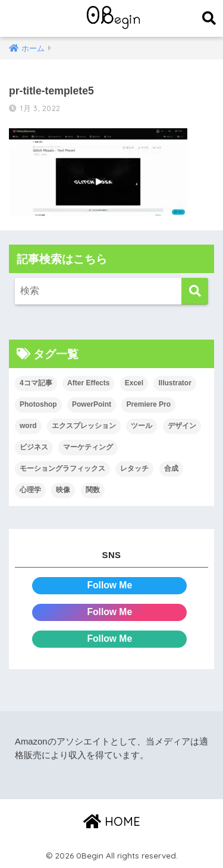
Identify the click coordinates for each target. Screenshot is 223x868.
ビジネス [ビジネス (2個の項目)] (34, 447)
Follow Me (109, 585)
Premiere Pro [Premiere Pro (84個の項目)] (148, 404)
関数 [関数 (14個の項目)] (93, 490)
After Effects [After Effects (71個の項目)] (88, 383)
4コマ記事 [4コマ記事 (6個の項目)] (36, 383)
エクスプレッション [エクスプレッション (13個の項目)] (84, 426)
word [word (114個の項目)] (28, 426)
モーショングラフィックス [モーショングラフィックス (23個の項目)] (62, 468)
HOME (112, 821)
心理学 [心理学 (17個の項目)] (30, 490)
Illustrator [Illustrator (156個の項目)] (175, 383)
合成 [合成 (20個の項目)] (171, 468)
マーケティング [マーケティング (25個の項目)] (88, 447)
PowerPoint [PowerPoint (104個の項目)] (92, 404)
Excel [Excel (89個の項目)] (134, 383)
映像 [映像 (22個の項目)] (63, 490)
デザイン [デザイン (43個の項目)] (182, 426)
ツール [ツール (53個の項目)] (142, 426)
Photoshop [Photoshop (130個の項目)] (38, 404)
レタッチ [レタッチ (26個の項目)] (134, 468)
